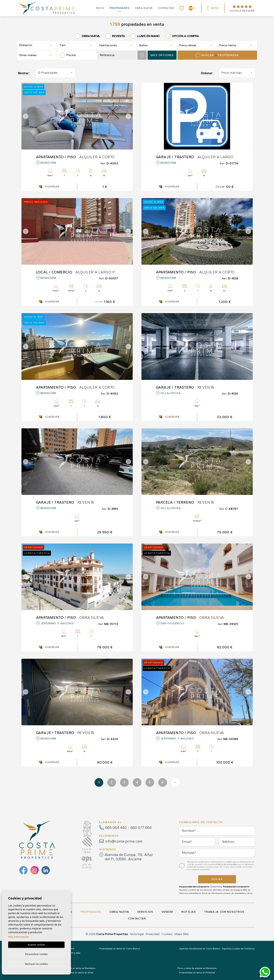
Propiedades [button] (120, 8)
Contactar (166, 8)
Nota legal (137, 934)
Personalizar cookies (36, 954)
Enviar (217, 879)
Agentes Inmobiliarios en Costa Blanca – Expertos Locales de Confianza (217, 949)
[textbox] (32, 45)
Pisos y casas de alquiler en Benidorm (197, 968)
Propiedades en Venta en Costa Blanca (120, 949)
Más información (19, 936)
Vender (167, 912)
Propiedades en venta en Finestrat (197, 973)
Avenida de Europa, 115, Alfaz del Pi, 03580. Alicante (129, 857)
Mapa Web (182, 934)
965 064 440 (116, 828)
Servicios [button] (145, 912)
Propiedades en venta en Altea (77, 973)
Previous (25, 116)
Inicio (100, 8)
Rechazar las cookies (36, 964)
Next (129, 116)
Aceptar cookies (36, 944)
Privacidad (153, 934)
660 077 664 (141, 828)
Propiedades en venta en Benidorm (77, 968)
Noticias (189, 912)
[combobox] (37, 45)
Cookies (167, 934)
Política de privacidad (226, 864)
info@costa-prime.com (124, 841)
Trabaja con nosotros (224, 912)
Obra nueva (144, 8)
